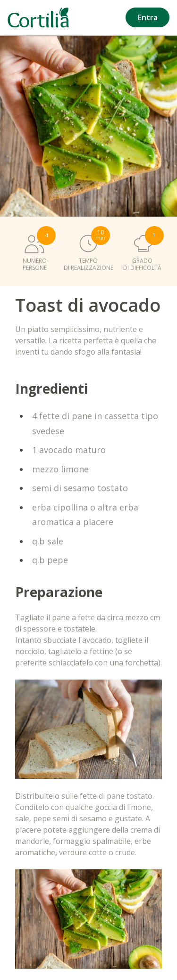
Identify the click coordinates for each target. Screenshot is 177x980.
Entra (148, 17)
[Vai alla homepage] (38, 18)
